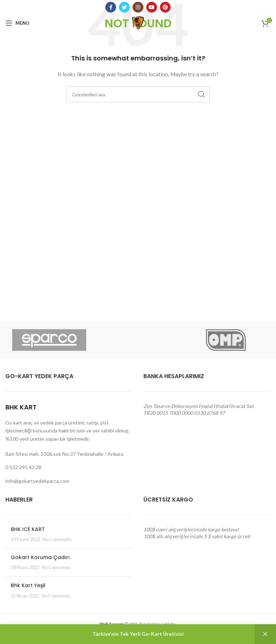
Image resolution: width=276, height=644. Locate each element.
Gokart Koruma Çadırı (40, 557)
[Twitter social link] (124, 7)
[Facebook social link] (111, 7)
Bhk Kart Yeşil (28, 585)
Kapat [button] (265, 634)
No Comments (57, 539)
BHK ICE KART (28, 529)
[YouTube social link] (152, 7)
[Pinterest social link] (165, 7)
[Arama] (138, 94)
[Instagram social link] (138, 7)
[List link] (69, 467)
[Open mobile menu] (17, 23)
